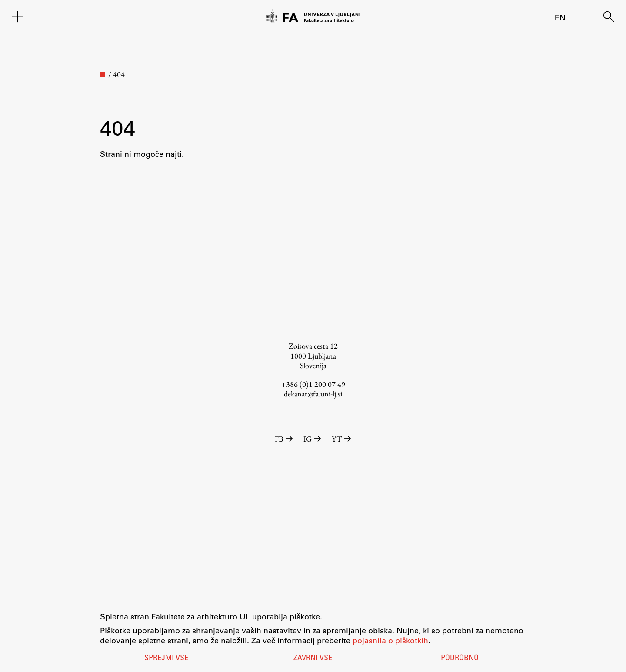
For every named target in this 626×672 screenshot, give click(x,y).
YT (341, 439)
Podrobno (460, 659)
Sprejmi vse (166, 659)
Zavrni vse (313, 659)
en (560, 17)
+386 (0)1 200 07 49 (313, 384)
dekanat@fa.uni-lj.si (313, 394)
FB (285, 439)
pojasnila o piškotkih (390, 640)
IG (313, 439)
